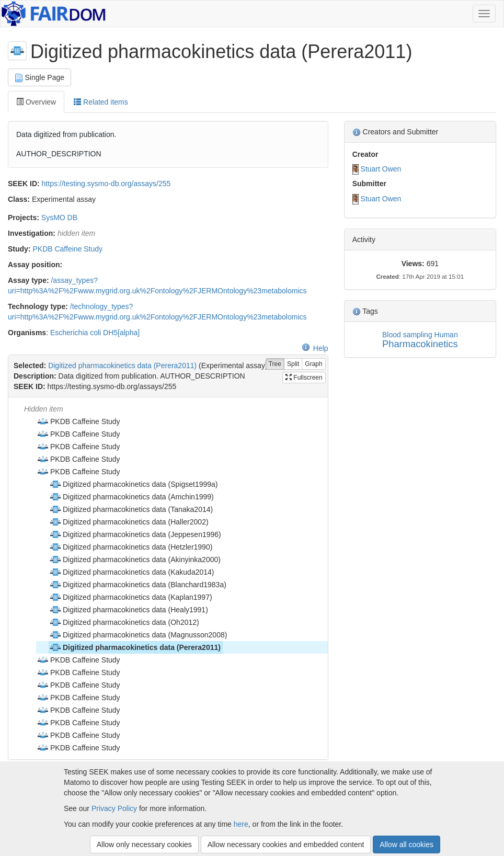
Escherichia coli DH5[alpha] (95, 333)
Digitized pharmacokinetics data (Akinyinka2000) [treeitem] (135, 560)
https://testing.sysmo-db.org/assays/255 (106, 184)
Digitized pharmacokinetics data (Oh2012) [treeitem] (124, 622)
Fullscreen (304, 378)
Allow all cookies (406, 844)
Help (315, 348)
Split (293, 364)
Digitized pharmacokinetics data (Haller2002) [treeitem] (129, 522)
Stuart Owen (381, 169)
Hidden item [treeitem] (44, 409)
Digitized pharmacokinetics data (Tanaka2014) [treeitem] (131, 509)
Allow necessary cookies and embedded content (286, 844)
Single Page (39, 78)
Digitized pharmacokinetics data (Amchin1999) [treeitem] (131, 497)
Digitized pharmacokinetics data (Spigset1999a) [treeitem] (134, 484)
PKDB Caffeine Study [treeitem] (78, 421)
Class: (19, 199)
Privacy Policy (114, 808)
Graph (313, 364)
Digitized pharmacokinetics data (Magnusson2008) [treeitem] (138, 635)
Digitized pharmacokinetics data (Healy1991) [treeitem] (129, 610)
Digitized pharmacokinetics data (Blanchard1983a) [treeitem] (138, 585)
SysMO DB (59, 218)
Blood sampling (407, 335)
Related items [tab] (101, 102)
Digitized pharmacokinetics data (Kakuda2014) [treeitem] (132, 572)
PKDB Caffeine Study (67, 249)
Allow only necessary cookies (144, 844)
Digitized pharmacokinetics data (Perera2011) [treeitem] (135, 647)
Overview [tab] (36, 102)
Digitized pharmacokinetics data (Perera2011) (122, 366)
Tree (275, 364)
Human (446, 335)
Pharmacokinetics (420, 344)
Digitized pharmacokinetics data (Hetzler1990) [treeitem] (131, 547)
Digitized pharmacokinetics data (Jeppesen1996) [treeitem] (135, 534)
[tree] (168, 578)
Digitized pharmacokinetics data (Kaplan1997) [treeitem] (131, 597)
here (241, 824)
